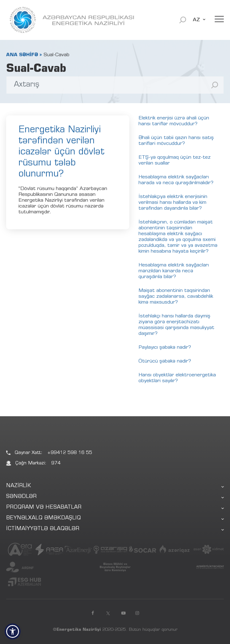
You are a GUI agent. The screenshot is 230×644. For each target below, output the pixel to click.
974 (56, 463)
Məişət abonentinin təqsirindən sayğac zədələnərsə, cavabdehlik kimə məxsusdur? (176, 297)
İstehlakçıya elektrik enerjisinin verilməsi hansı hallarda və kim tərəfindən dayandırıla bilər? (173, 203)
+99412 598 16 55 (70, 453)
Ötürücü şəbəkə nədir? (165, 361)
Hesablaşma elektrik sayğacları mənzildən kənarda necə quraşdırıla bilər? (174, 271)
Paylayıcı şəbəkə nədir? (165, 347)
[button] (13, 631)
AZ (196, 20)
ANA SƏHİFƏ (22, 55)
